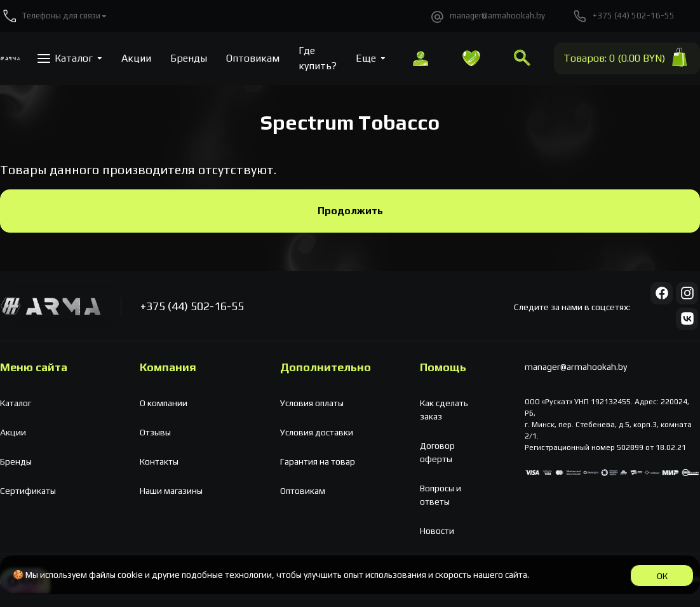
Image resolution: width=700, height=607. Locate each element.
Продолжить (350, 211)
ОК (662, 576)
